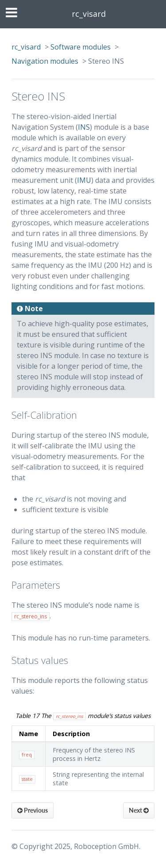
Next (139, 810)
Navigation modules (45, 61)
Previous (33, 810)
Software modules (81, 47)
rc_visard (89, 14)
